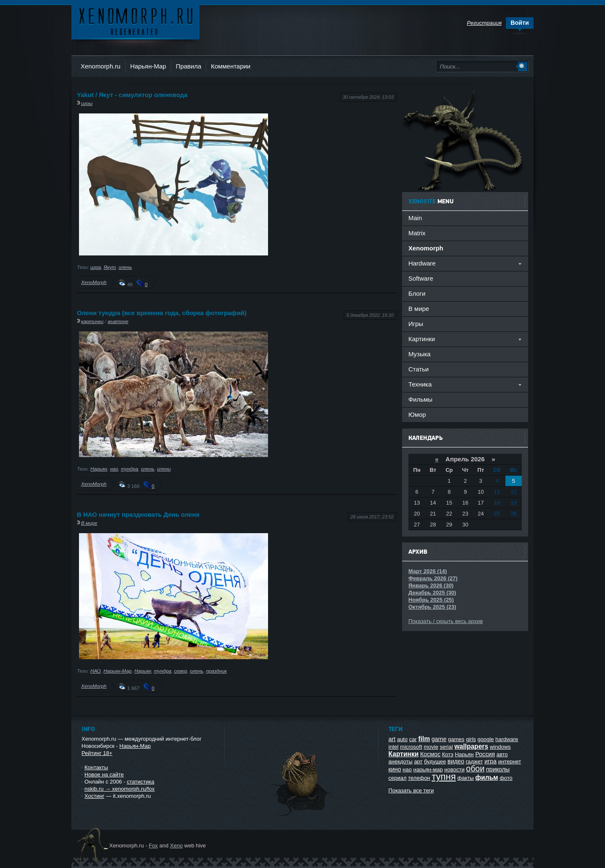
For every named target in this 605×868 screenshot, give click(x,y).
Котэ (448, 754)
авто (502, 754)
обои (475, 768)
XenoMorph (94, 282)
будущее (435, 761)
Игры (416, 324)
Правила (188, 66)
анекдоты (401, 761)
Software (421, 278)
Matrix (417, 233)
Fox (153, 846)
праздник (216, 671)
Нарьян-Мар (148, 66)
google (485, 739)
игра (96, 267)
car (413, 739)
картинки (92, 321)
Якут (110, 267)
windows (500, 747)
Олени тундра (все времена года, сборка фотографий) (162, 313)
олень (125, 267)
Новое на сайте (104, 775)
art (392, 739)
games (456, 739)
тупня (444, 777)
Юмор (417, 414)
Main (415, 218)
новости (455, 769)
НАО (96, 671)
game (439, 739)
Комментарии (231, 66)
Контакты (96, 767)
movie (431, 747)
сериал (398, 778)
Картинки (404, 754)
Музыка (420, 354)
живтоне (118, 321)
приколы (498, 769)
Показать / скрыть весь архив (446, 621)
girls (471, 739)
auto (402, 739)
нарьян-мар (428, 769)
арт (418, 761)
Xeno (176, 846)
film (424, 739)
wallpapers (471, 746)
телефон (419, 778)
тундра (130, 469)
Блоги (417, 293)
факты (466, 778)
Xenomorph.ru (101, 66)
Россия (485, 754)
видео (456, 761)
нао (114, 469)
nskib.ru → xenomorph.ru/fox (120, 789)
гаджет (475, 761)
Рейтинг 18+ (97, 753)
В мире (89, 523)
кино (395, 769)
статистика (141, 782)
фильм (487, 777)
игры (87, 103)
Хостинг (94, 796)
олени (164, 469)
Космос (430, 754)
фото (506, 778)
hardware (507, 739)
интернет (510, 761)
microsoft (411, 747)
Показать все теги (411, 790)
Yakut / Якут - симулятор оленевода (132, 95)
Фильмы (420, 399)
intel (394, 747)
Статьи (418, 369)
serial (446, 747)
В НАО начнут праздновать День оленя (138, 514)
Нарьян (99, 469)
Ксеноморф (135, 21)
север (180, 671)
